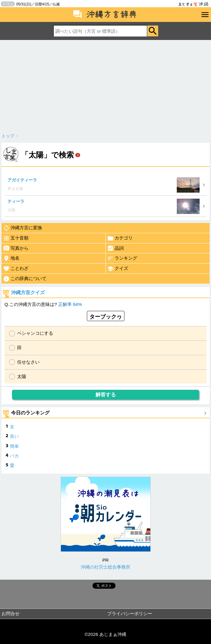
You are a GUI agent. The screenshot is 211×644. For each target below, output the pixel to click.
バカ (14, 456)
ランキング (122, 258)
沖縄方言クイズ (28, 293)
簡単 (14, 446)
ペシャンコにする (35, 333)
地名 (11, 258)
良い (14, 436)
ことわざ (16, 269)
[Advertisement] (105, 85)
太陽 (22, 376)
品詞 (115, 248)
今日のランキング (30, 413)
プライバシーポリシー (130, 613)
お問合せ (11, 613)
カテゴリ (120, 238)
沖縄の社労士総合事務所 (105, 567)
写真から (16, 248)
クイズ (118, 269)
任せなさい (28, 362)
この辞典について (25, 279)
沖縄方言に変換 (23, 228)
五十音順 (16, 238)
